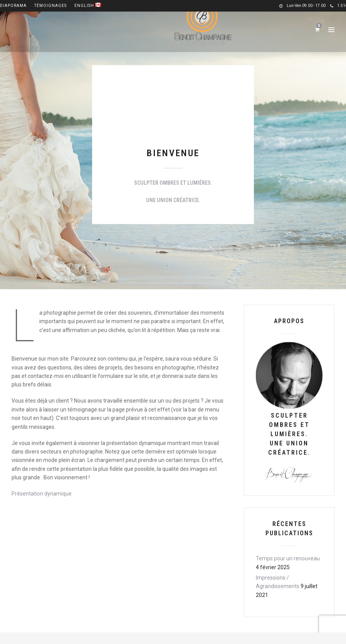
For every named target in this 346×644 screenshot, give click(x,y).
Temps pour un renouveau (288, 558)
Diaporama (13, 6)
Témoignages (50, 6)
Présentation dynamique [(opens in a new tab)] (42, 494)
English (88, 6)
